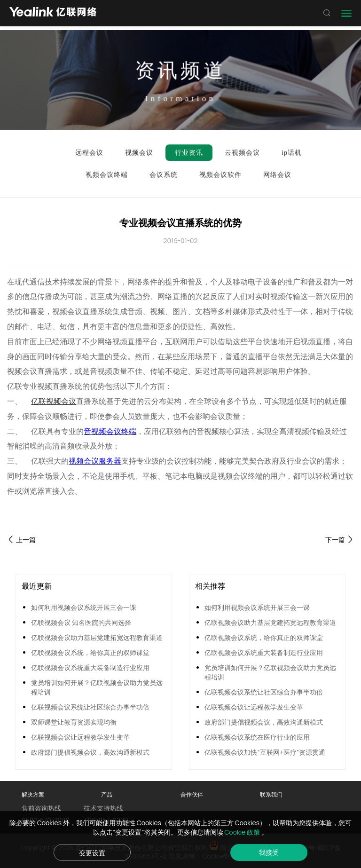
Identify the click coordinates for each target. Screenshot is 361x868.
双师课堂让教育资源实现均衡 (74, 722)
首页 (47, 114)
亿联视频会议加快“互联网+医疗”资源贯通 (265, 752)
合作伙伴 (192, 794)
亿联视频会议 (54, 401)
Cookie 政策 (243, 832)
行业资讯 (79, 114)
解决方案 (33, 794)
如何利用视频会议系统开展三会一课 (84, 607)
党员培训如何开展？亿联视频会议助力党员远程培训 (97, 687)
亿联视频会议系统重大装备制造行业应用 (90, 667)
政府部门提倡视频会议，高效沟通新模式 (90, 752)
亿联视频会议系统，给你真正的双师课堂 (90, 652)
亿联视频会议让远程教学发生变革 (80, 737)
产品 (107, 794)
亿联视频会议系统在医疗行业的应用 (257, 737)
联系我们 (271, 794)
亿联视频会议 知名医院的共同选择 (81, 622)
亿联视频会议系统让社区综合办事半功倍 (90, 707)
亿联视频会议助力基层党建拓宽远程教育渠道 (97, 637)
